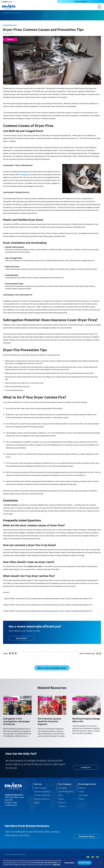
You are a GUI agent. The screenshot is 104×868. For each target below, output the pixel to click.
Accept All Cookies (84, 863)
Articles (19, 13)
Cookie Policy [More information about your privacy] (56, 865)
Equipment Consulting (42, 792)
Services (38, 784)
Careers (61, 799)
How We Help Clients (66, 792)
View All (37, 803)
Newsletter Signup (87, 836)
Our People (62, 788)
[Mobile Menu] (99, 7)
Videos (81, 799)
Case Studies (83, 795)
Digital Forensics (40, 788)
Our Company (65, 784)
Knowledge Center (8, 13)
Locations (62, 806)
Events (61, 795)
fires (14, 88)
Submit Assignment (81, 1)
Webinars (82, 788)
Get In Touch (21, 638)
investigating (24, 175)
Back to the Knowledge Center (52, 668)
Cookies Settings (69, 863)
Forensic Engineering (42, 799)
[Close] (101, 863)
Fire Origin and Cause (42, 795)
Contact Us (86, 767)
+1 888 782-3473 (11, 805)
